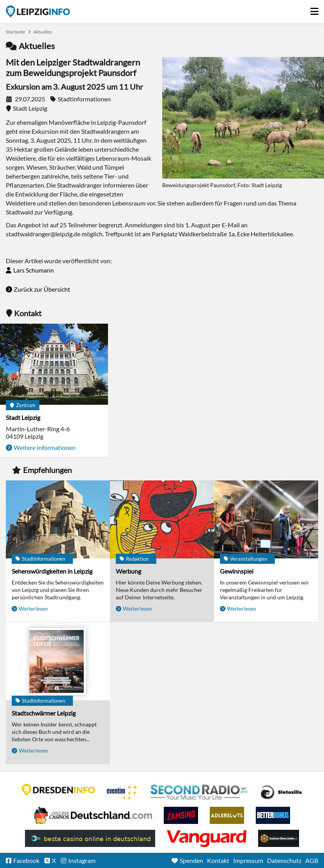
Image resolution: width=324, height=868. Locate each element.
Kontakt (218, 860)
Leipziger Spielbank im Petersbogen (93, 815)
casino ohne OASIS (207, 838)
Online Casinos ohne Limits (279, 838)
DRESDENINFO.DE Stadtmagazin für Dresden (58, 790)
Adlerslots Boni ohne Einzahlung (227, 815)
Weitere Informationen (45, 447)
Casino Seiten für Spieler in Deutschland (281, 792)
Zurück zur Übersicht (42, 289)
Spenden (191, 860)
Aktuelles (42, 32)
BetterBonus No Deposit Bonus (273, 815)
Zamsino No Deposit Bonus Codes (181, 815)
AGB (312, 860)
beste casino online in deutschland (90, 838)
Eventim (123, 792)
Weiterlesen (33, 608)
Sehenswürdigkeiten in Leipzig (52, 571)
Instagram (82, 860)
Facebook (26, 860)
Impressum (248, 860)
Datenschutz (284, 860)
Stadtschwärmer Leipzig (44, 713)
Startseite (38, 11)
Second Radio (199, 792)
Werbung (128, 571)
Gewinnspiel (237, 571)
